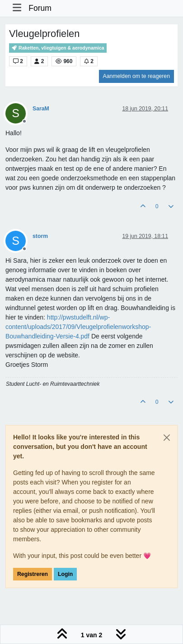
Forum (40, 8)
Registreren (33, 574)
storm (40, 236)
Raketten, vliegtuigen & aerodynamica (58, 48)
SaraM (41, 109)
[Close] (167, 438)
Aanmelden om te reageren (136, 76)
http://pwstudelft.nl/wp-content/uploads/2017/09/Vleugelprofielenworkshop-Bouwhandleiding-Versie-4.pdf (78, 327)
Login (65, 574)
